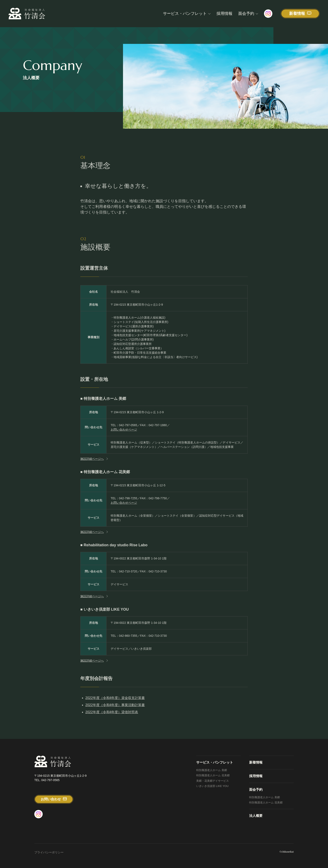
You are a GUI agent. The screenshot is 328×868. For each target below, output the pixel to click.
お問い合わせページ (124, 431)
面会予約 (246, 13)
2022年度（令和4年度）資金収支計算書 (115, 699)
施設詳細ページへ (92, 460)
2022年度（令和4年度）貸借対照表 (112, 714)
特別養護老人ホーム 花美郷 (213, 775)
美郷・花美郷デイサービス (213, 781)
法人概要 (256, 816)
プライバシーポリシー (49, 852)
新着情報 (256, 762)
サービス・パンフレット (185, 13)
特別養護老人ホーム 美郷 (212, 770)
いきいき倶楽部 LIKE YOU (212, 786)
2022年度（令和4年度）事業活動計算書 (115, 706)
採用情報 (224, 13)
